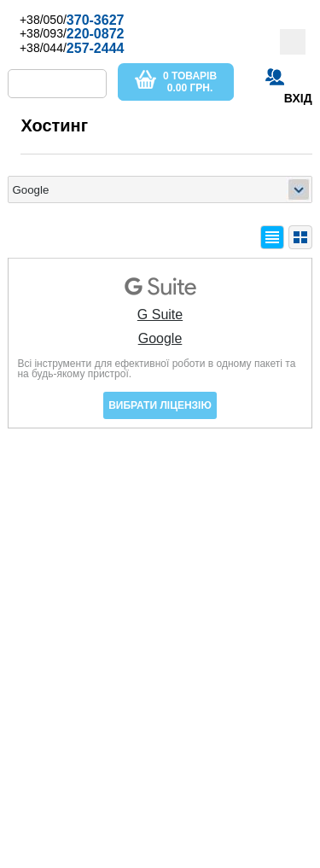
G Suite (160, 315)
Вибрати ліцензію (160, 405)
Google (160, 339)
